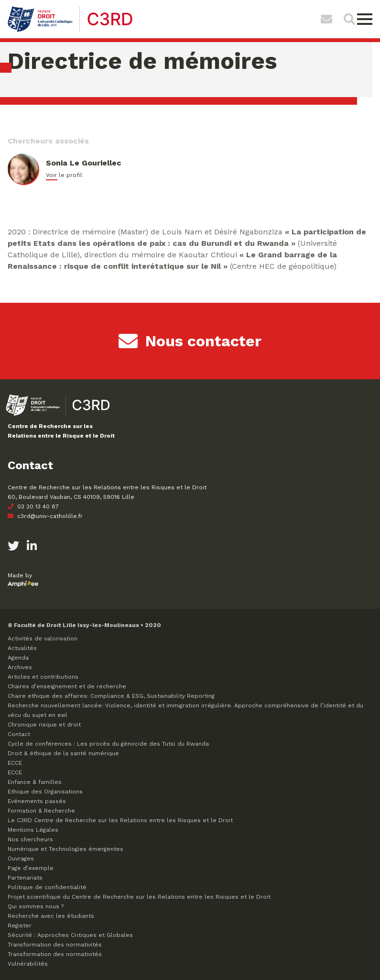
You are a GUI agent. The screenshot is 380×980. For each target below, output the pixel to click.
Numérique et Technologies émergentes (65, 849)
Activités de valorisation (43, 639)
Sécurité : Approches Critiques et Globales (70, 935)
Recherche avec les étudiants (51, 916)
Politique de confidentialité (47, 887)
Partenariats (25, 878)
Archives (20, 667)
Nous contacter (190, 341)
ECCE (15, 763)
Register (20, 925)
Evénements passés (37, 801)
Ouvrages (21, 859)
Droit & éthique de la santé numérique (63, 753)
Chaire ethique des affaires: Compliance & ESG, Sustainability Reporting (111, 696)
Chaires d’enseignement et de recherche (67, 686)
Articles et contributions (43, 677)
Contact (19, 734)
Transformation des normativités (55, 945)
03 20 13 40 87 (33, 507)
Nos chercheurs (30, 839)
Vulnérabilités (28, 964)
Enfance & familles (35, 782)
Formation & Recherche (41, 811)
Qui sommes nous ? (36, 906)
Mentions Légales (33, 830)
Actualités (22, 648)
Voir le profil (64, 175)
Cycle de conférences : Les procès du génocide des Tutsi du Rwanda (108, 744)
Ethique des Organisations (45, 792)
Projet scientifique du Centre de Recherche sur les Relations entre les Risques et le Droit (139, 897)
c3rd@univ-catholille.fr (45, 516)
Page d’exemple (31, 868)
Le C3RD (120, 820)
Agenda (18, 658)
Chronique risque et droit (44, 725)
